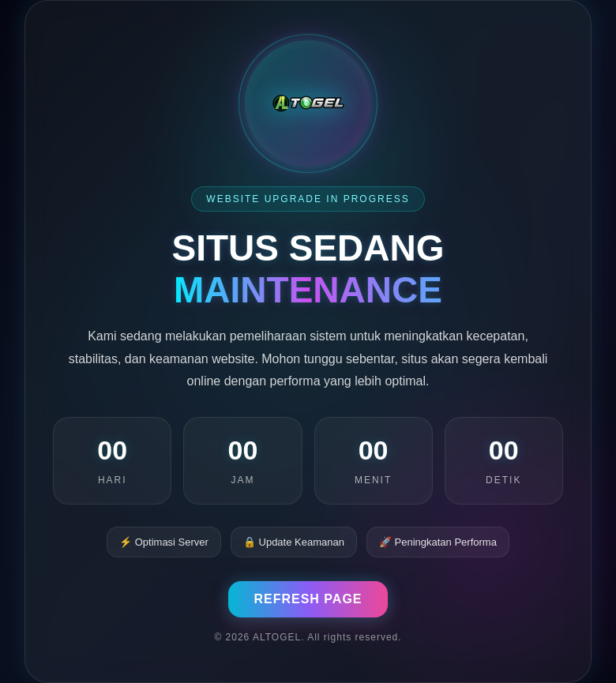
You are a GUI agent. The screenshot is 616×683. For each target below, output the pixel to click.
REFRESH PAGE (308, 599)
